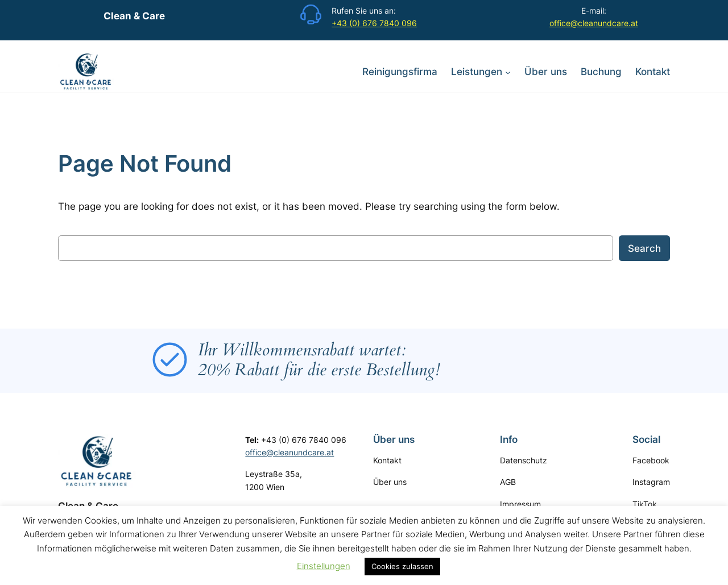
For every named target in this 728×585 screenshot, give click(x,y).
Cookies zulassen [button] (402, 566)
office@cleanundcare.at (594, 23)
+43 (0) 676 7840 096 (374, 23)
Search (644, 248)
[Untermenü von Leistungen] (508, 72)
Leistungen (477, 72)
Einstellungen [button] (324, 566)
